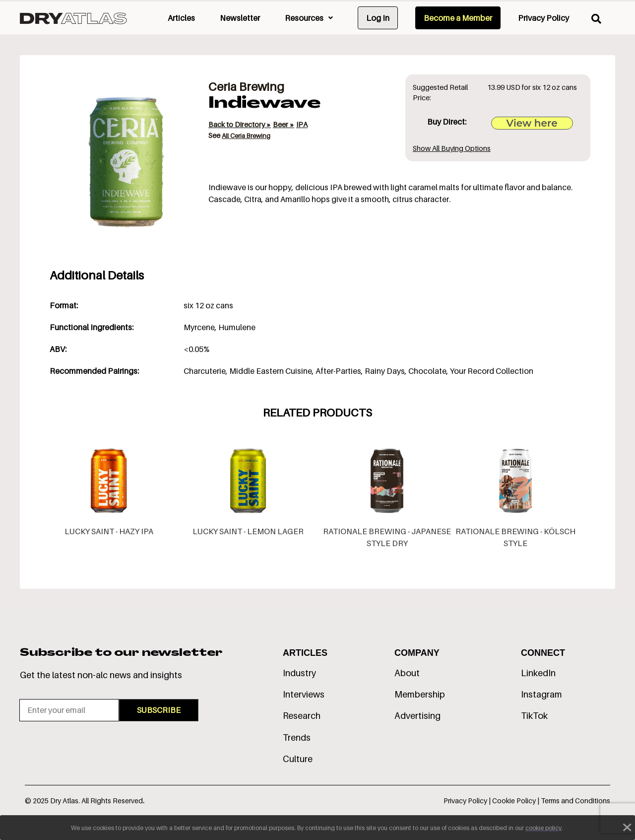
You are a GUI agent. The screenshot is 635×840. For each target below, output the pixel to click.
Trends (297, 737)
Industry (299, 673)
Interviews (304, 694)
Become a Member (458, 18)
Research (302, 716)
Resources (309, 18)
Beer (281, 124)
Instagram (541, 694)
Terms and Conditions (575, 801)
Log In (378, 18)
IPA (302, 124)
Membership (420, 694)
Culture (298, 759)
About (407, 673)
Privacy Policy (543, 18)
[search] (596, 19)
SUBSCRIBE (159, 710)
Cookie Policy (515, 801)
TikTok (534, 716)
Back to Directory (237, 124)
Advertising (417, 716)
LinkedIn (538, 673)
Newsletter (240, 18)
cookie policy (543, 828)
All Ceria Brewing (246, 136)
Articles (181, 18)
